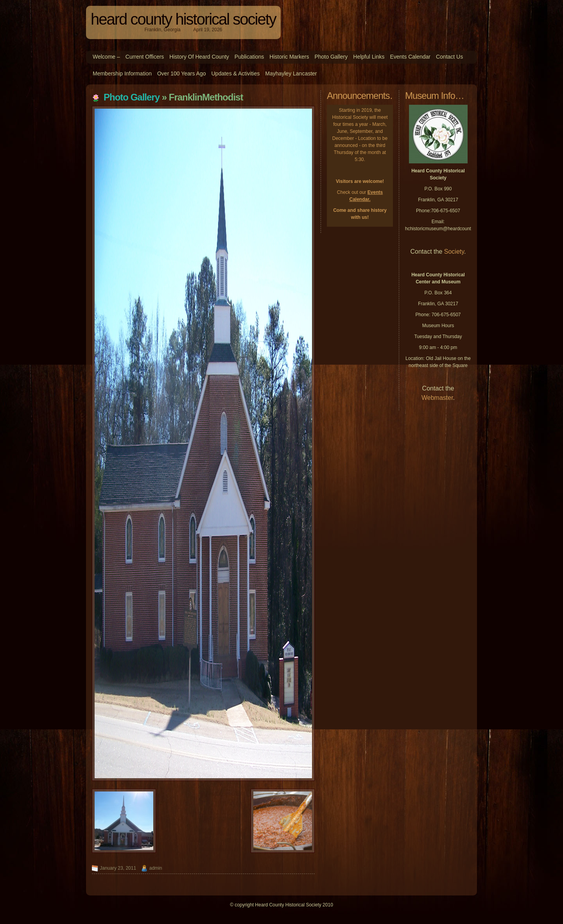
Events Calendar (410, 57)
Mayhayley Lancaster (291, 73)
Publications (249, 57)
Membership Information (122, 73)
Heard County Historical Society (183, 19)
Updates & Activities (236, 73)
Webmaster (437, 398)
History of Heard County (199, 57)
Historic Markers (289, 57)
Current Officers (145, 57)
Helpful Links (369, 57)
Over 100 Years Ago (182, 73)
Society (454, 252)
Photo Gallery (331, 57)
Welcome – (106, 57)
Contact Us (449, 57)
